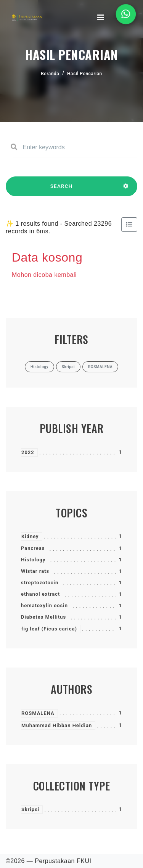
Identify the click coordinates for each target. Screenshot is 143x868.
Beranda (50, 74)
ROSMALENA (38, 713)
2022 (28, 452)
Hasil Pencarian (85, 74)
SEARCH (61, 190)
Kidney (30, 536)
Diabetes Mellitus (43, 617)
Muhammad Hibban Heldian (57, 725)
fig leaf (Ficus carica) (49, 629)
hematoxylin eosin (44, 605)
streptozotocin (40, 583)
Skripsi (30, 809)
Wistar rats (35, 571)
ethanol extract (40, 594)
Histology (33, 560)
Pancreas (33, 548)
